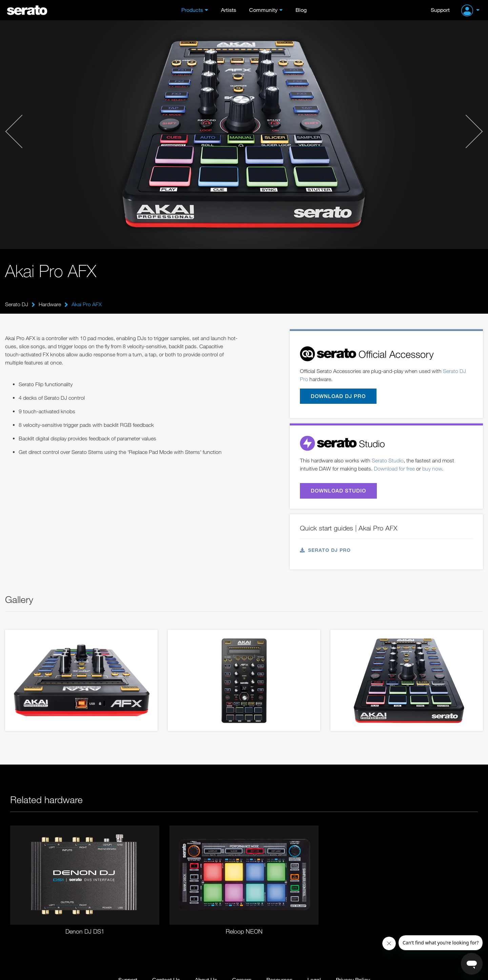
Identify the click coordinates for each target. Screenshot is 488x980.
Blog (301, 10)
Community (263, 10)
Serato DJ (17, 304)
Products (192, 10)
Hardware (50, 304)
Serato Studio (388, 460)
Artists (229, 10)
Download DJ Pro (338, 396)
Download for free (394, 468)
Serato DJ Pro (325, 550)
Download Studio (338, 491)
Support (440, 10)
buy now (432, 468)
